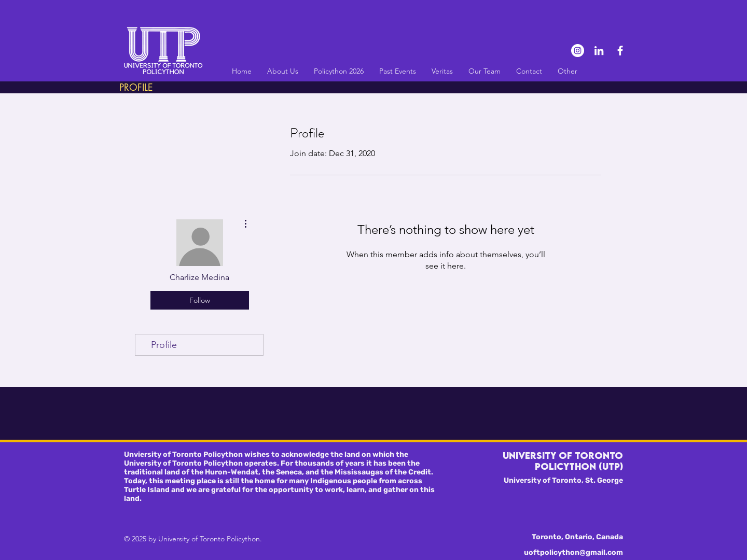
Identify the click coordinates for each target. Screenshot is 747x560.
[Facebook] (620, 51)
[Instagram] (578, 51)
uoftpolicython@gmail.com (573, 552)
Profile (164, 345)
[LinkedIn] (599, 51)
